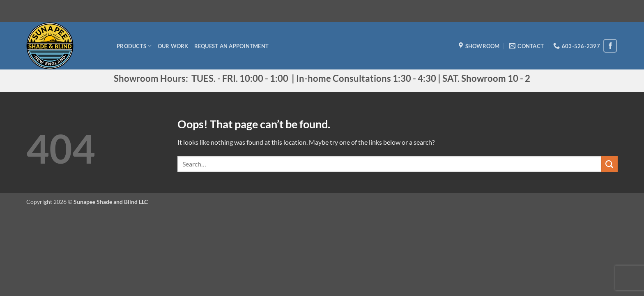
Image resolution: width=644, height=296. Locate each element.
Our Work (173, 46)
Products (134, 46)
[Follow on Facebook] (610, 46)
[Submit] (609, 164)
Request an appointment (232, 46)
